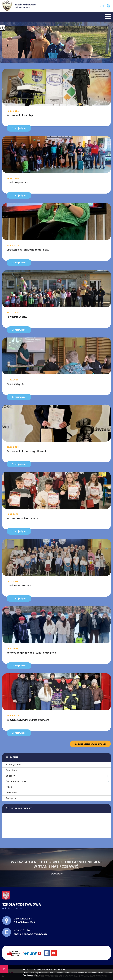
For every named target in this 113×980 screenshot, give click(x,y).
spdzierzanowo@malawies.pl (102, 6)
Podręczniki (12, 798)
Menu (14, 757)
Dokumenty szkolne (16, 781)
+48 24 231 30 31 (108, 6)
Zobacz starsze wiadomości (90, 744)
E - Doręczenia (13, 765)
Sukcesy (10, 776)
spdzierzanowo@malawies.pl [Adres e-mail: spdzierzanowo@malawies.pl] (31, 934)
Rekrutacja (12, 770)
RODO (9, 787)
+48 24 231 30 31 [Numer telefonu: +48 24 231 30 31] (23, 930)
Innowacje (11, 793)
